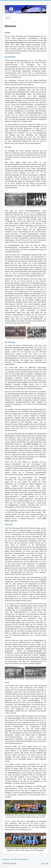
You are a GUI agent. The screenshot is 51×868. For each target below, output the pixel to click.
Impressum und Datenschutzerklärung (15, 859)
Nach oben (45, 864)
